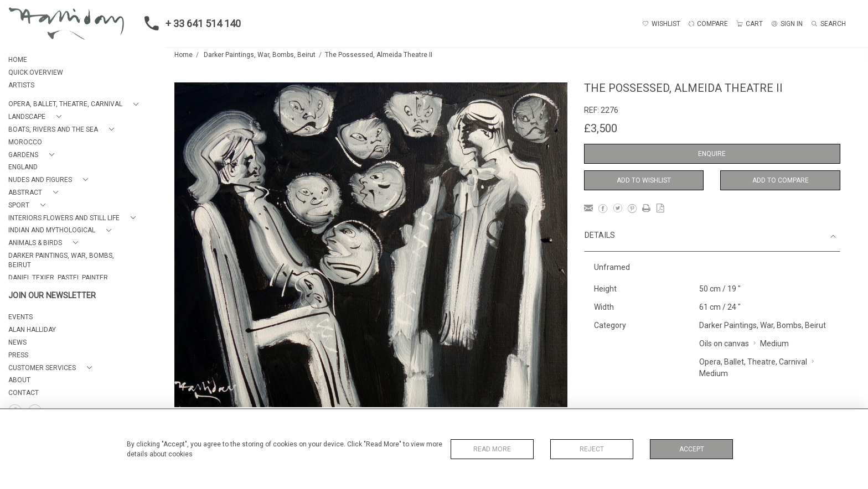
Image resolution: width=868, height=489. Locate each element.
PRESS (18, 355)
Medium (774, 344)
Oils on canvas (724, 344)
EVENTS (20, 317)
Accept (692, 449)
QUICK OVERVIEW (36, 72)
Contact (24, 393)
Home (184, 55)
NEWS (17, 342)
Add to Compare (781, 180)
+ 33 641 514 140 (189, 23)
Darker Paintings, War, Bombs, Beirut (260, 55)
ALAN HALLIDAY (32, 330)
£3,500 (601, 128)
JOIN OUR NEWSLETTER (52, 296)
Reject (592, 449)
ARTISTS (21, 85)
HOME (18, 60)
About (19, 380)
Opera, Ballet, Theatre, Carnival (753, 362)
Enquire (712, 154)
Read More (492, 449)
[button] (76, 104)
